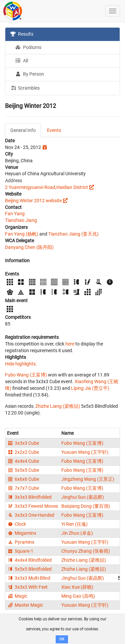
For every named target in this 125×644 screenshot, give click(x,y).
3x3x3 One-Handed (31, 515)
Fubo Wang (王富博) (26, 375)
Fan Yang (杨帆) (22, 234)
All (22, 61)
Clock (16, 524)
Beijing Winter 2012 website (33, 201)
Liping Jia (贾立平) (90, 388)
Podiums (28, 47)
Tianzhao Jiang (21, 220)
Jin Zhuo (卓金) (77, 533)
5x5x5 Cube (23, 470)
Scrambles (25, 88)
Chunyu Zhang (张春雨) (86, 551)
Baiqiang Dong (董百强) (86, 506)
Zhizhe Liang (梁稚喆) (58, 406)
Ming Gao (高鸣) (78, 596)
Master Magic (25, 605)
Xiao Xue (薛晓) (77, 587)
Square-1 (20, 551)
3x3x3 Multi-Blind (29, 578)
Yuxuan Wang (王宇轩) (85, 452)
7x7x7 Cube (23, 488)
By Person (30, 74)
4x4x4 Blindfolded (29, 560)
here (70, 344)
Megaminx (22, 533)
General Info (23, 130)
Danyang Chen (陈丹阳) (29, 247)
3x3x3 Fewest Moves (32, 506)
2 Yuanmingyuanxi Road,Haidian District (46, 187)
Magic (17, 596)
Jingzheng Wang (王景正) (88, 479)
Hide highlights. (21, 364)
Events (54, 130)
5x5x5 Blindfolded (29, 569)
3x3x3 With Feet (27, 587)
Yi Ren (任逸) (74, 524)
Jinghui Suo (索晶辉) (83, 497)
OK (62, 639)
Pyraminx (21, 542)
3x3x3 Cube (23, 443)
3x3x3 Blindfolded (29, 497)
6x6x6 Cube (23, 479)
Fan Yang (15, 214)
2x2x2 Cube (23, 452)
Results (22, 34)
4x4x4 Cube (23, 461)
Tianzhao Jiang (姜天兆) (73, 234)
